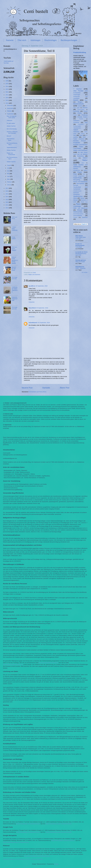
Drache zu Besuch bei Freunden (12, 132)
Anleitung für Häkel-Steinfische (15, 289)
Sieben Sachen (11, 126)
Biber (86, 100)
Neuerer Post (27, 388)
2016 (7, 191)
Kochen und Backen (80, 145)
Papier (80, 172)
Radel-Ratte (77, 178)
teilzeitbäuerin (33, 323)
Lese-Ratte (77, 148)
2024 (7, 86)
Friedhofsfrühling (80, 52)
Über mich (22, 40)
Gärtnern (76, 121)
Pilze (75, 174)
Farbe (80, 113)
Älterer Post (65, 388)
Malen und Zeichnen (34, 275)
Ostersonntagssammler (15, 299)
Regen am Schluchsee (11, 154)
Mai (8, 174)
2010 (7, 208)
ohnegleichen (77, 170)
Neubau (76, 169)
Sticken (83, 198)
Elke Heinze (79, 236)
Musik (75, 158)
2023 (7, 89)
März (9, 179)
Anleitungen (35, 40)
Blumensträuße (79, 104)
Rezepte (76, 185)
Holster (83, 134)
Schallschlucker (77, 191)
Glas (86, 122)
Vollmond (9, 120)
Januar (9, 185)
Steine (75, 198)
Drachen (85, 108)
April (9, 176)
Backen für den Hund (14, 269)
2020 (7, 98)
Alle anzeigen (85, 272)
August (9, 165)
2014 (7, 197)
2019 (7, 100)
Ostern (85, 170)
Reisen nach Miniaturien (80, 182)
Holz (75, 135)
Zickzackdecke (78, 216)
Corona (80, 106)
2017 (7, 188)
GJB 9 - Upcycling (80, 268)
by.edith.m (32, 286)
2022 (7, 92)
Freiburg (85, 115)
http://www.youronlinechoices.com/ (13, 664)
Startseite (10, 40)
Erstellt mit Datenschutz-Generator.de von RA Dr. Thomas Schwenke (23, 859)
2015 (7, 194)
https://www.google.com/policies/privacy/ (28, 824)
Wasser (80, 210)
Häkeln (76, 130)
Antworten (32, 302)
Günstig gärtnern (81, 260)
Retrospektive (80, 183)
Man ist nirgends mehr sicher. (12, 117)
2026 (7, 81)
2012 (7, 202)
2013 (7, 199)
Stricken (76, 200)
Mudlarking (80, 156)
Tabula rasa (84, 202)
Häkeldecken (77, 128)
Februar (10, 182)
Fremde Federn (83, 117)
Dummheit (76, 111)
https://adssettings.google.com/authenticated (59, 824)
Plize (84, 174)
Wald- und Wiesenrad (80, 208)
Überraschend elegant (14, 249)
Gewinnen (76, 122)
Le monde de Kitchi (81, 252)
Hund (81, 135)
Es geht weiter (11, 123)
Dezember (10, 105)
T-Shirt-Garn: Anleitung (15, 229)
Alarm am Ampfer (80, 262)
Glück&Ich (81, 124)
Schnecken (77, 194)
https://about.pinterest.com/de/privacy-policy (37, 856)
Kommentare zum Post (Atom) (37, 392)
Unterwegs (77, 206)
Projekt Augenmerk (79, 176)
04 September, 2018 (42, 286)
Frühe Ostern (14, 238)
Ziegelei (75, 217)
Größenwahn (77, 126)
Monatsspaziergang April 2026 (81, 254)
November (10, 108)
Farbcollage (79, 247)
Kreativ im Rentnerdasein (80, 245)
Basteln (76, 100)
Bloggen (80, 102)
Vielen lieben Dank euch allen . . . (81, 238)
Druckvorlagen (50, 40)
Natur (85, 160)
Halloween (76, 132)
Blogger (56, 864)
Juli (8, 168)
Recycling (77, 180)
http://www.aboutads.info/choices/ (48, 663)
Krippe (81, 147)
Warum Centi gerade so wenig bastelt (15, 260)
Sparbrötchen (78, 196)
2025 (7, 84)
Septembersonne (12, 147)
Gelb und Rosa (14, 218)
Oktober (10, 111)
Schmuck (76, 193)
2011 (7, 205)
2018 (7, 103)
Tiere (78, 204)
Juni (8, 171)
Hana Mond (32, 308)
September (10, 114)
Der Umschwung (12, 129)
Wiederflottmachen (78, 214)
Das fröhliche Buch (11, 139)
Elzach (85, 111)
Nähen (85, 158)
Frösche (81, 119)
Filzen (75, 115)
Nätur (83, 163)
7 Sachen (77, 89)
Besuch (9, 136)
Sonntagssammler (15, 278)
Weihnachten (78, 212)
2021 (7, 95)
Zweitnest (85, 217)
